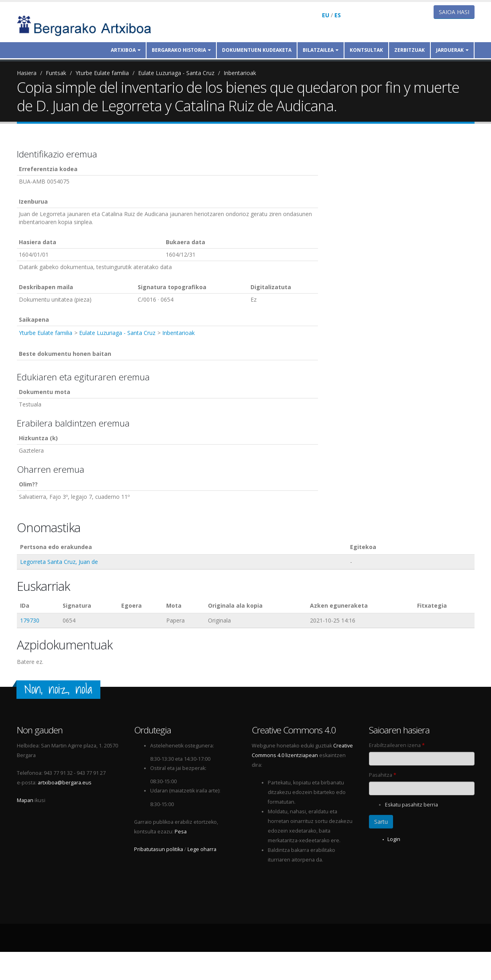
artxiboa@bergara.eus (65, 783)
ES (338, 15)
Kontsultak (366, 50)
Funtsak (56, 73)
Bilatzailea (321, 50)
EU (326, 15)
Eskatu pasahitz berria (412, 805)
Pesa (181, 832)
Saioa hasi (454, 12)
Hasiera (27, 73)
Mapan (25, 800)
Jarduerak (452, 50)
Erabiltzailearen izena (397, 745)
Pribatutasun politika (159, 849)
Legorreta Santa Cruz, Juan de (59, 562)
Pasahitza (383, 775)
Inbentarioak (240, 73)
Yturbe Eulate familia (102, 73)
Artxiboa (126, 50)
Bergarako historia (181, 50)
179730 (30, 620)
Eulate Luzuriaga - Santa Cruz (176, 73)
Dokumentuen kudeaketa (257, 50)
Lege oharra (202, 849)
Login (394, 839)
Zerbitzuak (410, 50)
